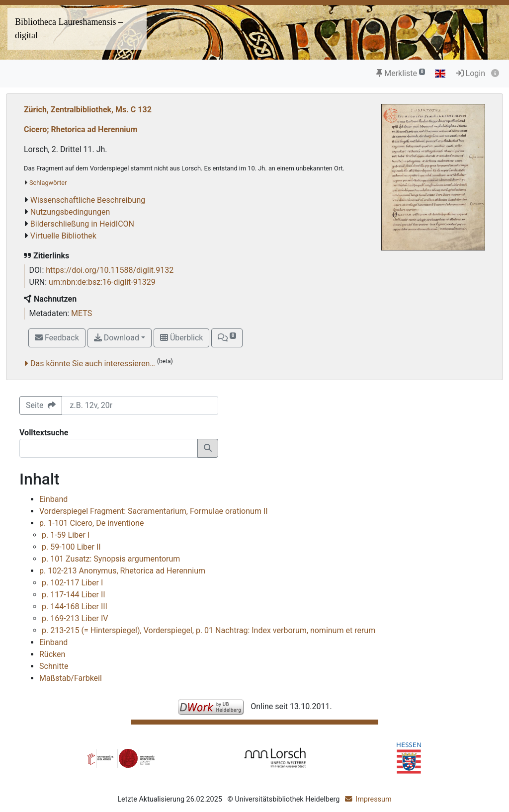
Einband (53, 499)
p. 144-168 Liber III (75, 607)
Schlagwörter (48, 183)
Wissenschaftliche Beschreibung (88, 200)
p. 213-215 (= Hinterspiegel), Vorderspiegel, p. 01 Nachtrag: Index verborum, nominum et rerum (209, 630)
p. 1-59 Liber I (66, 535)
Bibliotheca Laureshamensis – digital (69, 29)
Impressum (373, 799)
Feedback (57, 338)
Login (470, 73)
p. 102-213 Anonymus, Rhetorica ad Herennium (122, 571)
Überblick (181, 338)
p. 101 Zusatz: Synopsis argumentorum (111, 559)
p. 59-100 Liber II (71, 547)
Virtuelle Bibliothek (63, 236)
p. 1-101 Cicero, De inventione (91, 523)
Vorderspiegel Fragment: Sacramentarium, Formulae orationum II (154, 511)
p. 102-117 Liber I (72, 583)
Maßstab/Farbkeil (71, 678)
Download (117, 338)
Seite (41, 405)
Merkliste (401, 73)
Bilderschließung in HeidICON (82, 224)
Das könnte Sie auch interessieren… (93, 364)
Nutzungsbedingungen (70, 212)
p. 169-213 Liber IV (75, 618)
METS (82, 313)
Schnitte (54, 666)
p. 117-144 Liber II (74, 595)
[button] (227, 338)
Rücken (52, 654)
